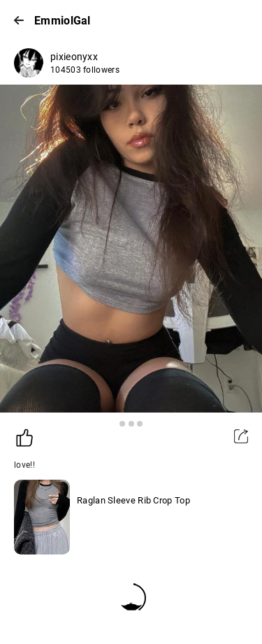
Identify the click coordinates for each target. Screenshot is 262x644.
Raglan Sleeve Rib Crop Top (133, 500)
